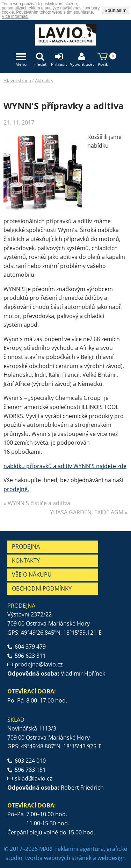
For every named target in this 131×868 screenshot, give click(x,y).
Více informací (15, 16)
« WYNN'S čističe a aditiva (37, 503)
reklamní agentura (79, 849)
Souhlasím (115, 10)
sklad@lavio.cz (33, 778)
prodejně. (16, 489)
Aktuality (44, 80)
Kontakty (26, 560)
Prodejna (26, 546)
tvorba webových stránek (58, 858)
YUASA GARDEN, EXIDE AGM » (89, 512)
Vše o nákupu (32, 574)
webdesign (112, 858)
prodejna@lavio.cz (39, 664)
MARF (46, 849)
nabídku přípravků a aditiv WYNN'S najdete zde (65, 466)
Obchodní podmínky (42, 588)
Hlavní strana (17, 80)
